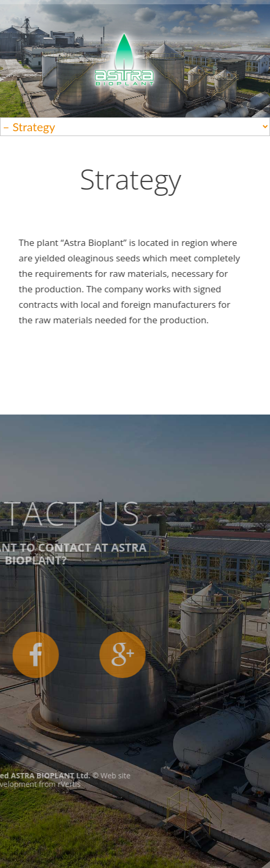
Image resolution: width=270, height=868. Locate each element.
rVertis (18, 784)
